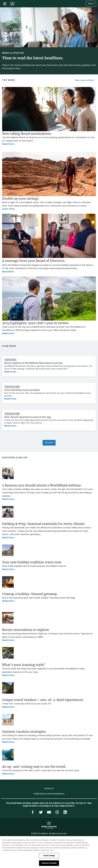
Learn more (8, 209)
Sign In (91, 4)
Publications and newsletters (49, 794)
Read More (8, 272)
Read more (8, 144)
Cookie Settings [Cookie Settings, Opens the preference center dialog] (49, 856)
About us (49, 788)
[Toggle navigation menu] (5, 4)
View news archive (84, 80)
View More (49, 443)
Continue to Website (49, 863)
